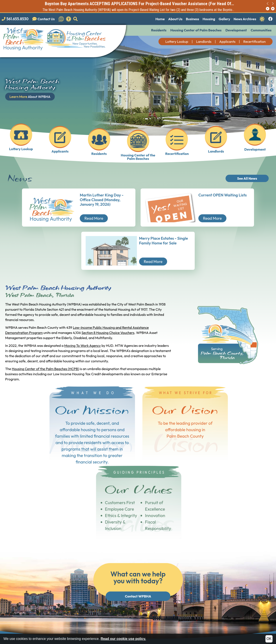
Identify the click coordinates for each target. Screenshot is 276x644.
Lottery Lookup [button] (177, 42)
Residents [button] (159, 30)
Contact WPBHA (138, 517)
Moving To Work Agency (83, 346)
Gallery (224, 19)
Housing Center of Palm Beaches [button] (196, 30)
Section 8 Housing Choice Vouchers (108, 333)
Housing (209, 19)
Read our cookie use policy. (123, 639)
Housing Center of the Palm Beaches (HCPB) (45, 369)
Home (160, 19)
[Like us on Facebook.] (270, 19)
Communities (261, 30)
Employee (259, 576)
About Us (175, 19)
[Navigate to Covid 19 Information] (262, 19)
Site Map (92, 632)
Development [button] (236, 30)
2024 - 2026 (18, 632)
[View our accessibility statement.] (69, 19)
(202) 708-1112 (59, 615)
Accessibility (110, 632)
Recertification (254, 42)
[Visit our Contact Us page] (44, 19)
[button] (75, 19)
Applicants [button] (227, 42)
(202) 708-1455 (92, 615)
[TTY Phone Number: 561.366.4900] (182, 579)
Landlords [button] (204, 42)
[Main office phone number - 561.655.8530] (16, 19)
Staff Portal (260, 581)
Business (192, 19)
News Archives (245, 19)
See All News (247, 178)
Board (256, 572)
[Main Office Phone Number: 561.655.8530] (182, 568)
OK (269, 639)
